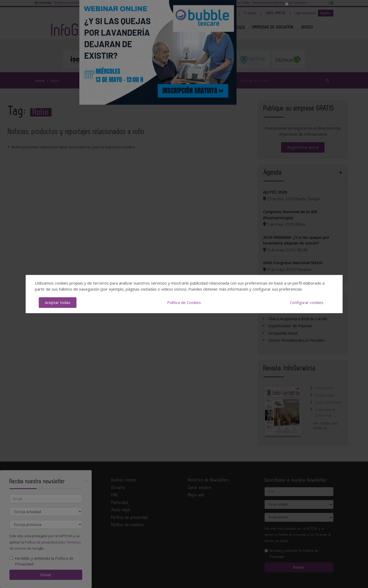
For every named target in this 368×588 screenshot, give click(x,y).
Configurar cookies (307, 302)
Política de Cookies (184, 302)
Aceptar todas (58, 302)
